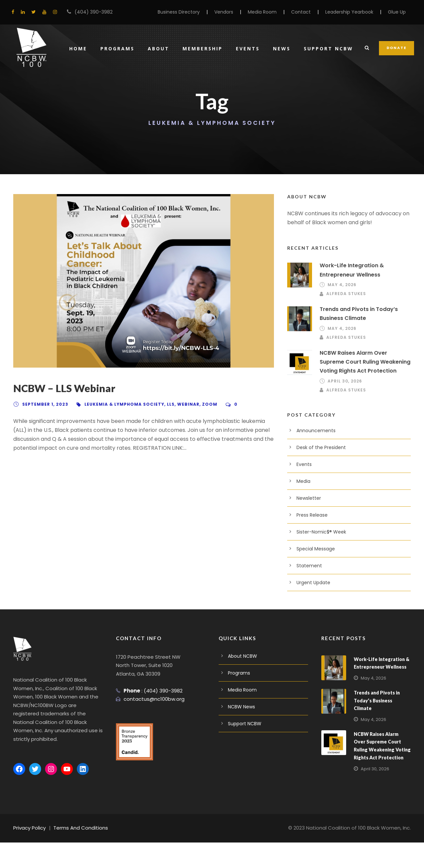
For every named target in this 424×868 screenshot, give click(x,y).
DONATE (397, 90)
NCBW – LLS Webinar (66, 422)
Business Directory (194, 12)
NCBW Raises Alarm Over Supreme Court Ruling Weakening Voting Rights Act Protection (364, 396)
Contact (308, 12)
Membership (201, 91)
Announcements (313, 464)
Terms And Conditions (76, 853)
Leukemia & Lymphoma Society (121, 438)
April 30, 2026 (344, 415)
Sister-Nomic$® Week (319, 566)
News (282, 91)
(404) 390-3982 (90, 12)
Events (247, 91)
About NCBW (242, 690)
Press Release (312, 549)
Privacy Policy (29, 853)
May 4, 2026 (341, 319)
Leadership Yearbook (352, 12)
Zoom (204, 438)
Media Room (273, 12)
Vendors (237, 12)
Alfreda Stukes (347, 328)
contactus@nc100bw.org (151, 733)
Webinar (184, 438)
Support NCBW (329, 91)
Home (75, 91)
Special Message (314, 583)
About (157, 91)
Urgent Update (312, 616)
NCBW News (241, 740)
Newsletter (307, 532)
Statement (307, 599)
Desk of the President (319, 481)
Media (303, 515)
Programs (115, 91)
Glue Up (397, 12)
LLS (166, 438)
